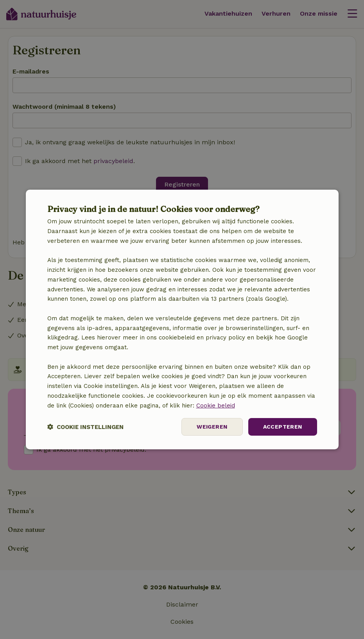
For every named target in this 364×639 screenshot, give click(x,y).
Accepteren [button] (283, 427)
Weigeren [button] (212, 427)
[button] (85, 427)
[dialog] (182, 319)
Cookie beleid (216, 406)
